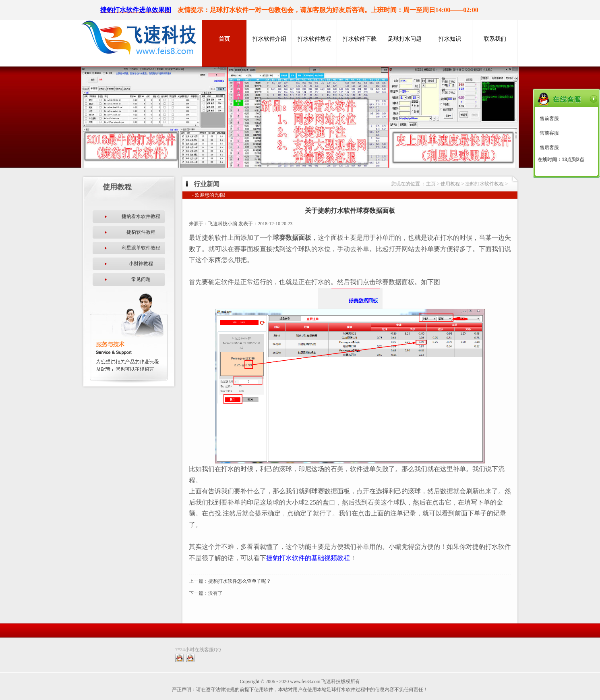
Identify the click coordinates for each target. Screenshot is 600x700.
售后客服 (549, 147)
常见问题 (141, 279)
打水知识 (450, 39)
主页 (431, 184)
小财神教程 (141, 264)
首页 (224, 39)
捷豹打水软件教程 (484, 184)
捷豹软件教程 (141, 232)
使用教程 (450, 184)
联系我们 (495, 39)
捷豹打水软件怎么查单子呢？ (240, 581)
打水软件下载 (360, 39)
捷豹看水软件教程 (141, 216)
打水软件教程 (314, 39)
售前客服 (549, 118)
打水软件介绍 (269, 39)
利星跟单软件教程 (141, 248)
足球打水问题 (405, 39)
